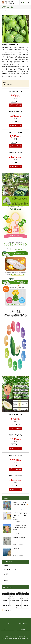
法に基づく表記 (13, 637)
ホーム (7, 637)
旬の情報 (6, 574)
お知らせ (6, 566)
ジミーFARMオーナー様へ (10, 570)
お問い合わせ (23, 629)
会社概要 (8, 624)
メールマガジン (8, 629)
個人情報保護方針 (21, 637)
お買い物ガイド (23, 624)
